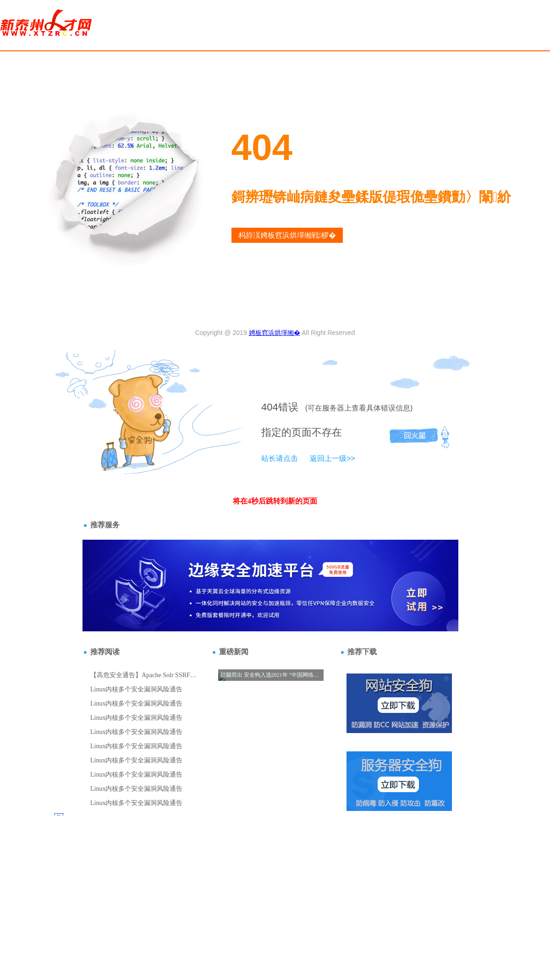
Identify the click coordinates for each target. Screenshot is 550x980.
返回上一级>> (333, 458)
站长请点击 (280, 458)
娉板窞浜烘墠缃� (275, 333)
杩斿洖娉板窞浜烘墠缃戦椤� (287, 235)
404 (270, 407)
